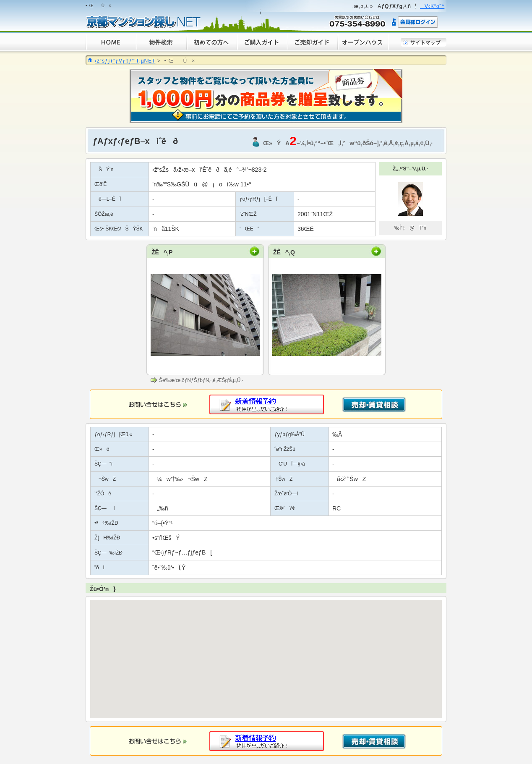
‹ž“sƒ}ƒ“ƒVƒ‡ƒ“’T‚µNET (125, 61)
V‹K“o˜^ (432, 6)
